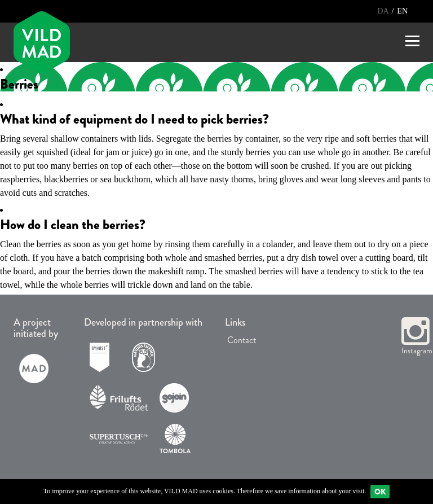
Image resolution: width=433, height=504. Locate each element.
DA (384, 11)
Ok (380, 492)
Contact (240, 340)
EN (402, 11)
